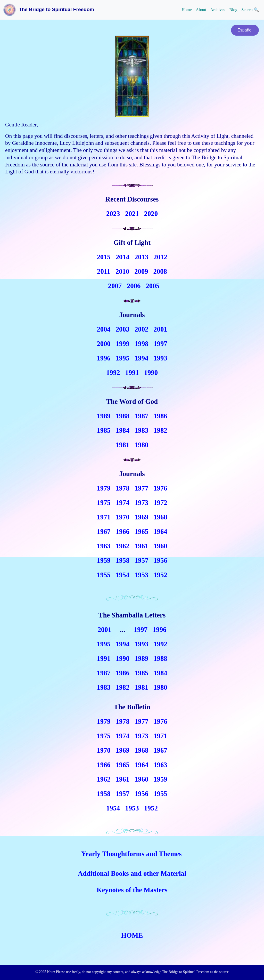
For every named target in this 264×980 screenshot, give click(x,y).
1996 (104, 358)
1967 (104, 532)
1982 (160, 430)
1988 (123, 416)
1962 (123, 546)
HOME (132, 935)
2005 (152, 286)
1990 (151, 373)
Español (245, 30)
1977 (141, 488)
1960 (160, 546)
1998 (141, 344)
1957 (141, 560)
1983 (141, 430)
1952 (160, 575)
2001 (160, 329)
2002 (141, 329)
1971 (104, 517)
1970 (123, 517)
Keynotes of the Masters (132, 890)
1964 (160, 532)
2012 (160, 257)
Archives (218, 10)
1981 (123, 445)
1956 (160, 560)
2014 (123, 257)
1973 (141, 503)
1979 (104, 488)
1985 (104, 430)
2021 (132, 214)
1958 (123, 560)
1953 (141, 575)
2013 (141, 257)
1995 (123, 358)
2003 (123, 329)
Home (187, 10)
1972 (160, 503)
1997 (160, 344)
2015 (104, 257)
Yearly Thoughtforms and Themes (131, 854)
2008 (160, 271)
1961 (141, 546)
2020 (151, 214)
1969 (141, 517)
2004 (104, 329)
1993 (160, 358)
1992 (113, 373)
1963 (104, 546)
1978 (123, 488)
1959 (104, 560)
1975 (104, 503)
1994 (141, 358)
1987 (141, 416)
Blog (233, 10)
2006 (134, 286)
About (201, 10)
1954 (123, 575)
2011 (104, 271)
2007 (115, 286)
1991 (132, 373)
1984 (123, 430)
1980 (141, 445)
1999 (123, 344)
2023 (113, 214)
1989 (104, 416)
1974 (123, 503)
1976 (160, 488)
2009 (141, 271)
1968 (160, 517)
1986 (160, 416)
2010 (122, 271)
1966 (123, 532)
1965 (141, 532)
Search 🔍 (250, 10)
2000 (104, 344)
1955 (104, 575)
